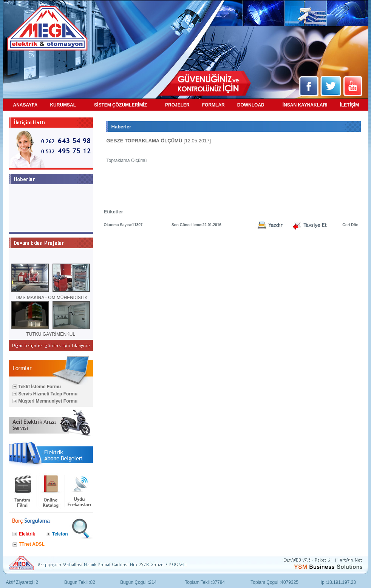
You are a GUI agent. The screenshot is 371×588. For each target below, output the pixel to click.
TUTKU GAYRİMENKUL (51, 334)
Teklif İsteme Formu (40, 387)
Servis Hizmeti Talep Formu (48, 394)
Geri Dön (350, 225)
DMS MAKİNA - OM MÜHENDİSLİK (52, 298)
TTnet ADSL (32, 544)
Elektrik (27, 534)
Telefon (60, 534)
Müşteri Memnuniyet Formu (48, 401)
